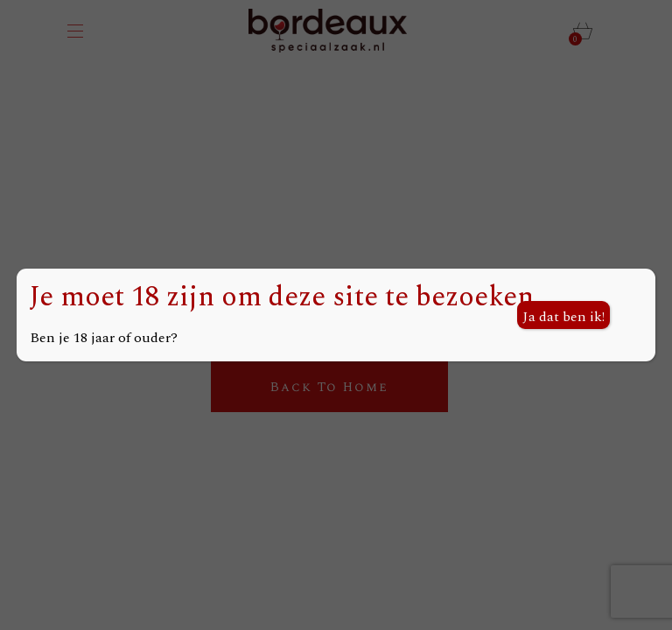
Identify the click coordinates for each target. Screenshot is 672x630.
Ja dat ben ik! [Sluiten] (563, 317)
